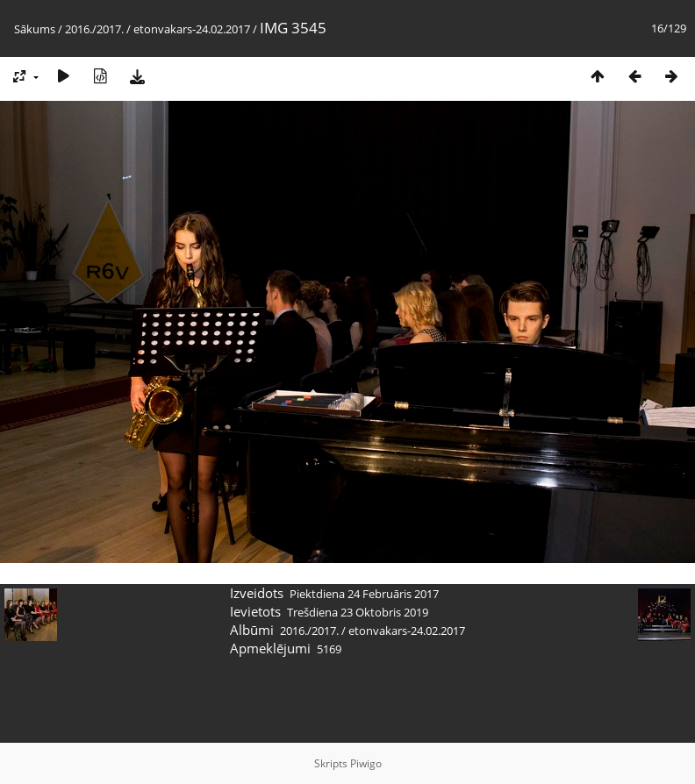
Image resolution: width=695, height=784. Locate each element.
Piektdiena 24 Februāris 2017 (364, 594)
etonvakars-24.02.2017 (192, 29)
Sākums (35, 29)
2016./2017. (94, 29)
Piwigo (366, 763)
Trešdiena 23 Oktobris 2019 (358, 612)
